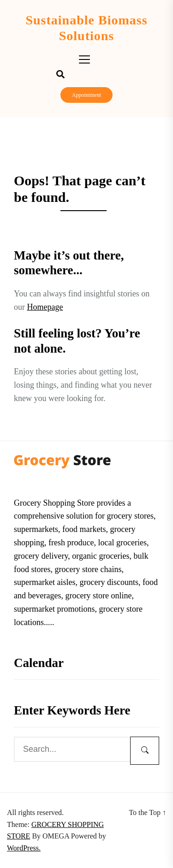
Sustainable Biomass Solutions (86, 28)
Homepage (45, 307)
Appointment (86, 95)
